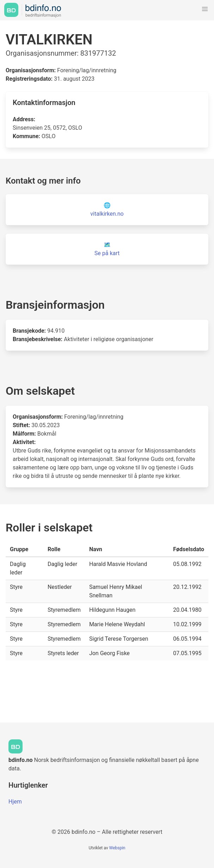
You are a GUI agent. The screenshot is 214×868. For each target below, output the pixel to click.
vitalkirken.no (107, 214)
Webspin (117, 848)
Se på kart (107, 253)
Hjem (15, 802)
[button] (205, 9)
